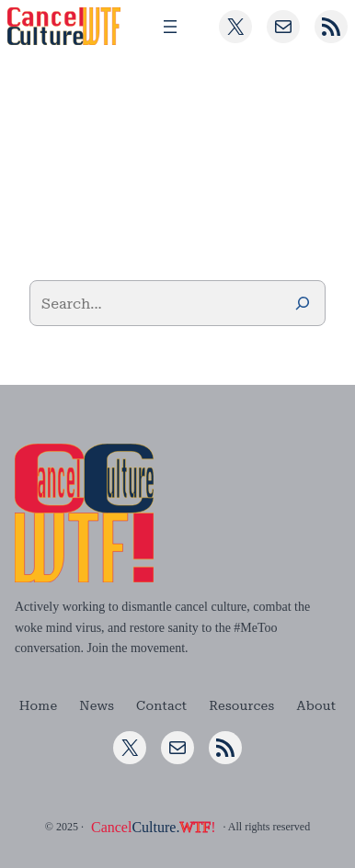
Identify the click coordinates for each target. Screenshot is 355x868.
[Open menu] (170, 27)
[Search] (303, 303)
